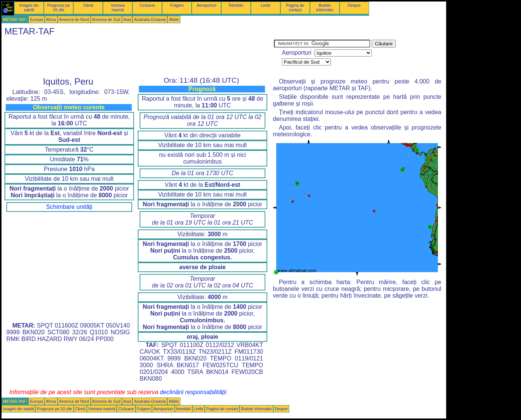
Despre (354, 5)
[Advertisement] (138, 57)
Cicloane (147, 5)
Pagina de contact (295, 7)
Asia (127, 19)
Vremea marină (118, 7)
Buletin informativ (325, 7)
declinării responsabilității (193, 392)
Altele (174, 19)
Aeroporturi (206, 5)
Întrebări (236, 5)
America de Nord (74, 19)
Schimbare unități (69, 207)
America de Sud (106, 19)
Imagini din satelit (29, 7)
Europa (36, 19)
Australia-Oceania (150, 19)
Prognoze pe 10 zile (58, 7)
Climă (88, 5)
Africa (51, 19)
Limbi (266, 5)
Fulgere (177, 5)
